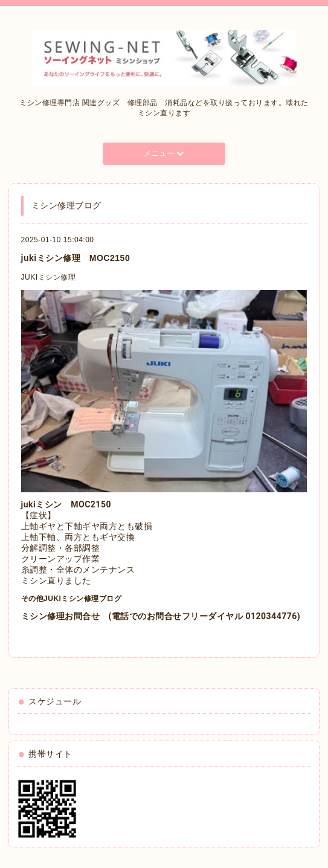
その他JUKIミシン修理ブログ (72, 599)
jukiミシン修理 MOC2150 (76, 258)
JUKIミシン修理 (49, 277)
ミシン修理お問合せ (61, 616)
